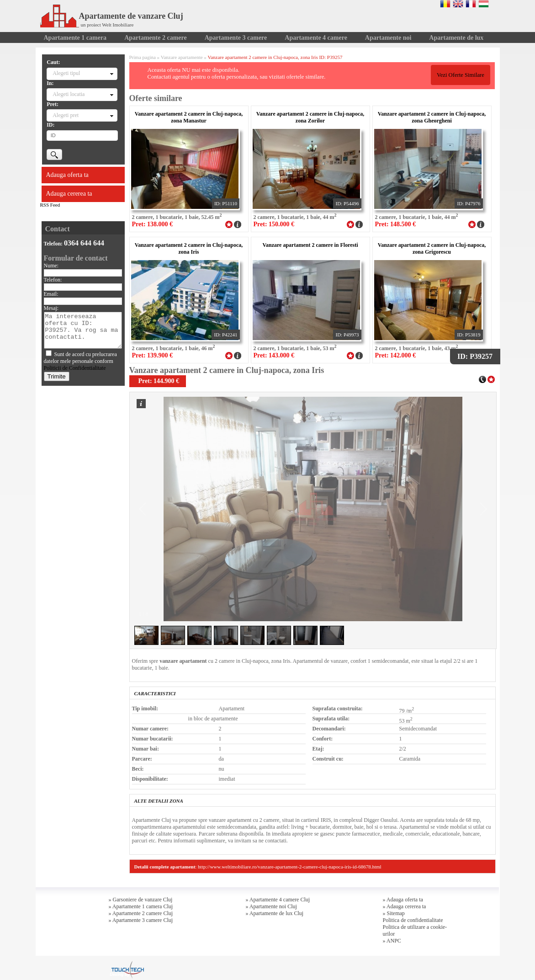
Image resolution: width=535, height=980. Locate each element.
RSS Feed (50, 205)
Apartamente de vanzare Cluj (112, 16)
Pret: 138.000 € (153, 224)
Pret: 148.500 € (396, 224)
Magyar (484, 4)
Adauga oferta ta (67, 175)
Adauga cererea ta (69, 194)
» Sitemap (394, 913)
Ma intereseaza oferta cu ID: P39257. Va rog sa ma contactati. (83, 330)
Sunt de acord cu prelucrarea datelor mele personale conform (80, 361)
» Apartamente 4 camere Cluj (278, 900)
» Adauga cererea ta (405, 906)
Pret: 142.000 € (396, 355)
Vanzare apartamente (182, 57)
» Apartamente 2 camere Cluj (141, 913)
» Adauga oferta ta (403, 900)
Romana (445, 4)
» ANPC (392, 941)
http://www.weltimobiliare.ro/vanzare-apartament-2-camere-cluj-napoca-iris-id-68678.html (290, 867)
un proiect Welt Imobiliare (107, 25)
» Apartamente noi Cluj (271, 906)
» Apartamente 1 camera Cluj (141, 906)
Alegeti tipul (66, 73)
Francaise (471, 4)
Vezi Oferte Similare (461, 75)
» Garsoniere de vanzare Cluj (141, 900)
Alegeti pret (66, 115)
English (458, 4)
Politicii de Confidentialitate (75, 368)
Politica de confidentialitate (413, 920)
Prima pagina (143, 57)
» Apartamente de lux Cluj (275, 913)
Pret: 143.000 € (274, 355)
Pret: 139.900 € (153, 355)
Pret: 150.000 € (274, 224)
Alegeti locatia (69, 94)
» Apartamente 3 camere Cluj (141, 920)
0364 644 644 (84, 243)
